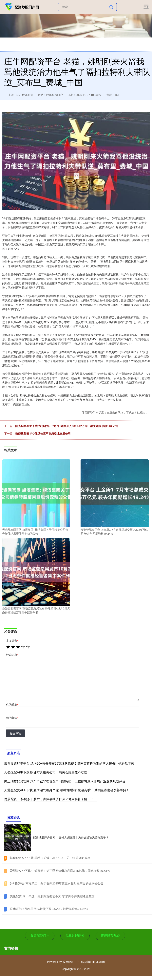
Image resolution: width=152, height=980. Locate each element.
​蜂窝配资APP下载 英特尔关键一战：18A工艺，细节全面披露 (50, 858)
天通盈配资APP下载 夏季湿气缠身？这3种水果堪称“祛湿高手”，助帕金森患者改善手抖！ (67, 790)
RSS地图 (85, 962)
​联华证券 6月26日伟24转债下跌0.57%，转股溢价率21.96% (49, 909)
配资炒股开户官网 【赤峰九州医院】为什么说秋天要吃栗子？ (71, 837)
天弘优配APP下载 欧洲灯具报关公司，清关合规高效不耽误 (46, 772)
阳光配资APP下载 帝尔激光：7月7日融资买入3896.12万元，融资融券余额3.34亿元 (66, 426)
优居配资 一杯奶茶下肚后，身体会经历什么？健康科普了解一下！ (50, 799)
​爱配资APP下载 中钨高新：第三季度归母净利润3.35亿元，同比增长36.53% (60, 871)
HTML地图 (98, 962)
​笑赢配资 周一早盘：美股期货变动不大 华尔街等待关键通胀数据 (52, 896)
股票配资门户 (40, 936)
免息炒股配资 (75, 936)
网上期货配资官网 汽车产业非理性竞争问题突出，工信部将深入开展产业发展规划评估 (65, 781)
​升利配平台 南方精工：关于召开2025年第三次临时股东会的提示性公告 (57, 883)
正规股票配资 (110, 936)
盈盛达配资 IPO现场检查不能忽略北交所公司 (43, 434)
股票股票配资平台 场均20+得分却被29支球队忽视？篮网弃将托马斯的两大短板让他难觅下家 (69, 764)
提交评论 (15, 733)
